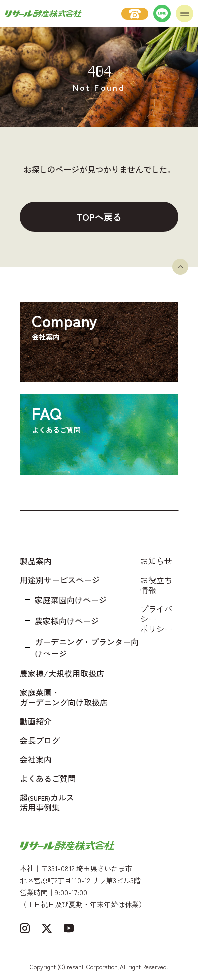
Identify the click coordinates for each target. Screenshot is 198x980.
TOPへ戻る (99, 217)
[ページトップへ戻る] (180, 267)
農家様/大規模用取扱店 (62, 673)
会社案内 (36, 759)
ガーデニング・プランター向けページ (87, 648)
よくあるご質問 (48, 778)
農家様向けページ (67, 621)
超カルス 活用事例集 (47, 802)
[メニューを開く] (184, 14)
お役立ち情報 (156, 585)
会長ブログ (40, 740)
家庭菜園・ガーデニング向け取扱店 (64, 697)
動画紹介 (36, 721)
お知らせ (156, 561)
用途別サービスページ (60, 580)
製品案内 (36, 561)
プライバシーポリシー (156, 619)
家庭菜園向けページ (71, 600)
